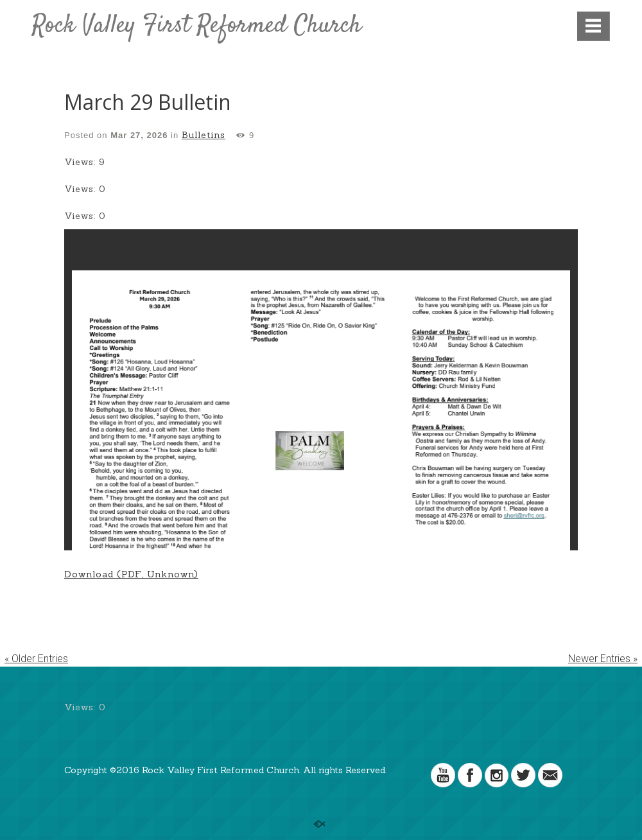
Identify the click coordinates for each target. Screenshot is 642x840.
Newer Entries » (603, 659)
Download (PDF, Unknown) (131, 574)
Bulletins (204, 135)
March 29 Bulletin (148, 102)
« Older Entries (36, 659)
